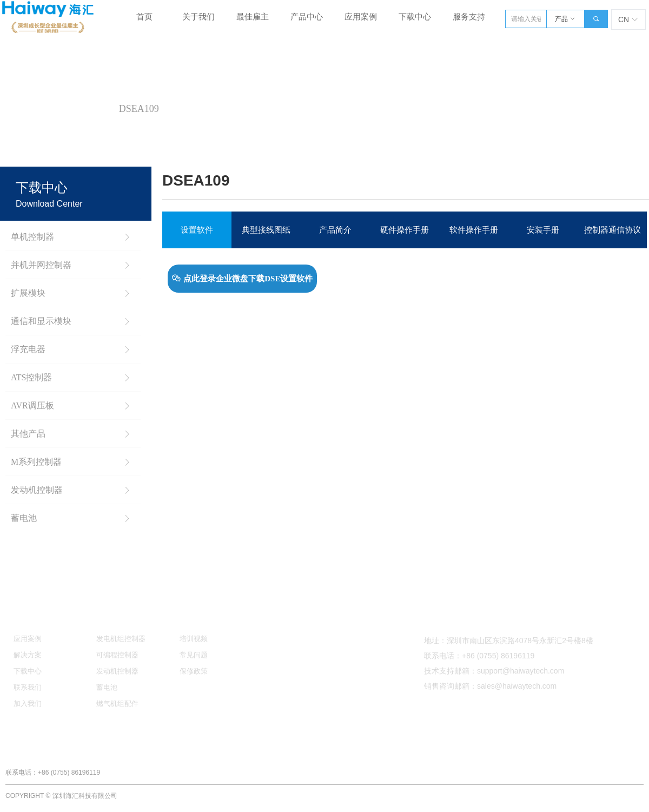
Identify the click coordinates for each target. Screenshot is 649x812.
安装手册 (543, 230)
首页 (21, 109)
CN (624, 19)
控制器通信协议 (612, 230)
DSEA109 (139, 109)
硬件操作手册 (405, 230)
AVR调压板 (75, 109)
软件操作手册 (474, 230)
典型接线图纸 (266, 230)
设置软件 (197, 230)
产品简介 (335, 230)
